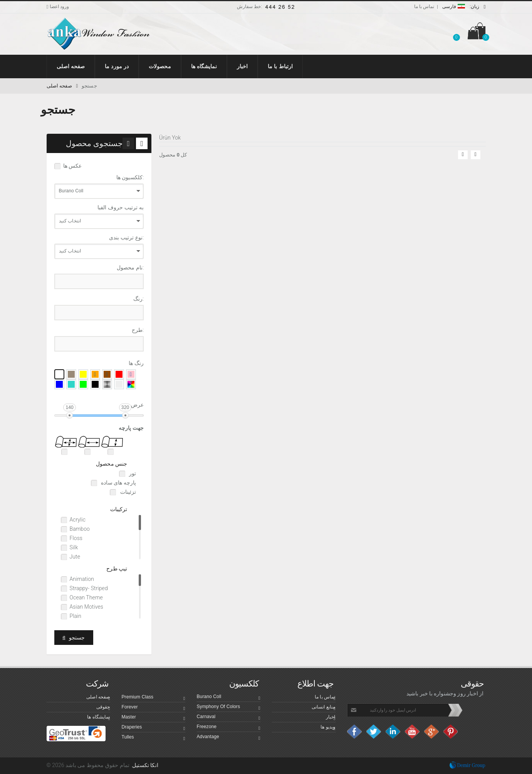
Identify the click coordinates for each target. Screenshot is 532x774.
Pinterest (451, 732)
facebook (355, 732)
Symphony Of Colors (229, 708)
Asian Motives (86, 607)
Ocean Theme (86, 597)
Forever (154, 708)
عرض (137, 405)
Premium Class (154, 698)
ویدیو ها (328, 728)
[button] (456, 32)
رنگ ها (136, 363)
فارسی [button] (464, 7)
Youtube (413, 732)
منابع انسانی (324, 708)
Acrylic (78, 520)
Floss (76, 538)
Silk (74, 547)
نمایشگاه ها (98, 718)
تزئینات (127, 492)
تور (132, 473)
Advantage (229, 738)
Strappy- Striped (89, 588)
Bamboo (80, 529)
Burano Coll (229, 698)
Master (154, 718)
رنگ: (138, 299)
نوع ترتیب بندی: (126, 237)
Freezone (229, 728)
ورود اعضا (58, 7)
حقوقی (103, 708)
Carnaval (229, 718)
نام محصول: (130, 268)
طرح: (138, 330)
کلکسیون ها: (130, 177)
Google (432, 732)
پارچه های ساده (118, 483)
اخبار (331, 718)
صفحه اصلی (62, 86)
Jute (75, 557)
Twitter (374, 732)
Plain (76, 616)
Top (522, 760)
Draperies (154, 728)
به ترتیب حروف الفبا (121, 207)
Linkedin (393, 732)
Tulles (154, 738)
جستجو (89, 86)
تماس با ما (424, 7)
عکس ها (73, 166)
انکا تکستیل (145, 765)
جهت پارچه (131, 428)
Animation (82, 579)
